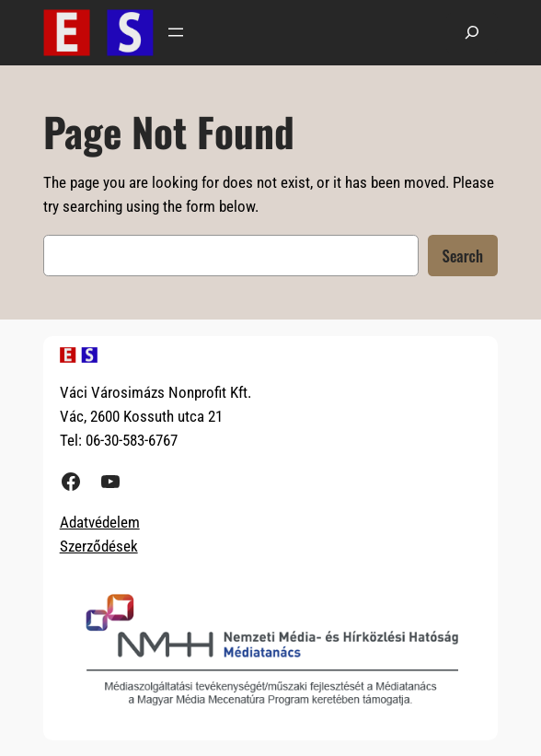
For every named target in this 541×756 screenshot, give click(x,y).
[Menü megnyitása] (176, 32)
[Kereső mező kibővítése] (472, 33)
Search (463, 256)
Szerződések (99, 546)
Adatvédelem (100, 522)
